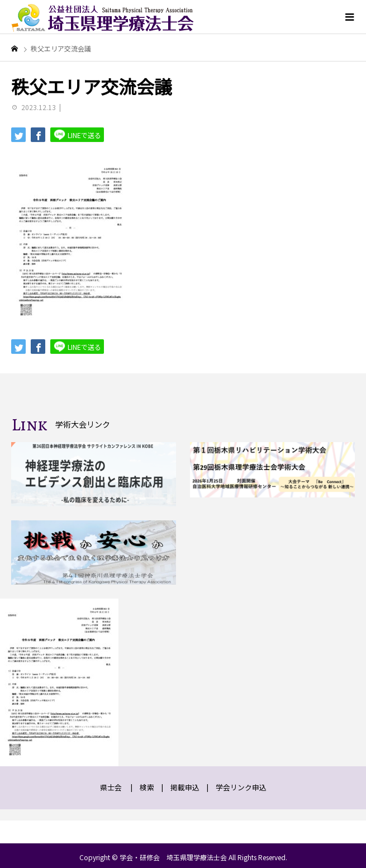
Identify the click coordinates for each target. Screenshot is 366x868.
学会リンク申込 (241, 787)
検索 (147, 787)
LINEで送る (77, 134)
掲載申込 (185, 787)
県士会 (111, 787)
